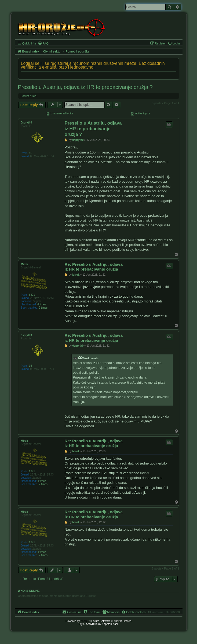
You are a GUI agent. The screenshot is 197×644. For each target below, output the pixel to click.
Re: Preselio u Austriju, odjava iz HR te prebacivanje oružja (94, 267)
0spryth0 (27, 123)
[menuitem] (43, 43)
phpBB (85, 621)
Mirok (25, 264)
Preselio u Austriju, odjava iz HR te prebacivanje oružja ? (85, 87)
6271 (32, 295)
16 (30, 153)
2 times (43, 308)
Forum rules (29, 96)
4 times (42, 304)
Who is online (29, 591)
